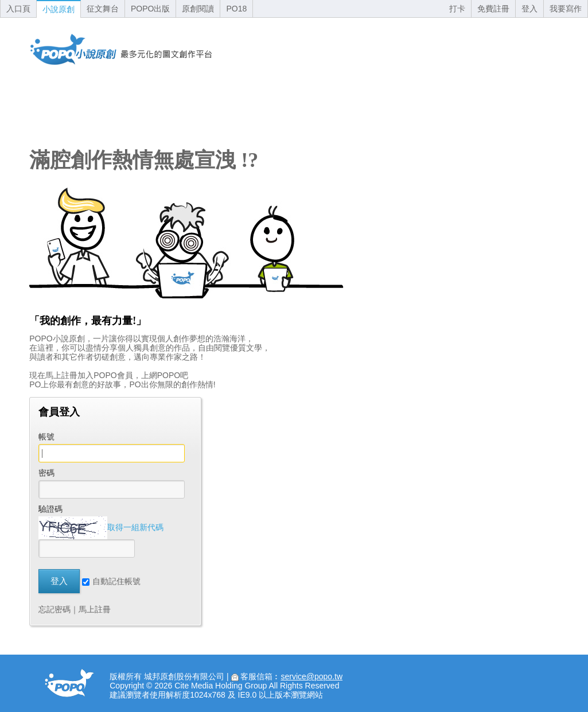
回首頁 (121, 49)
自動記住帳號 (111, 581)
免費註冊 (493, 9)
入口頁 (18, 9)
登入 (529, 9)
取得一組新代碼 (135, 527)
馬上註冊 (95, 609)
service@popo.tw (311, 676)
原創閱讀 (198, 9)
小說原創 (59, 9)
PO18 (236, 9)
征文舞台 (103, 9)
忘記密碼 (54, 609)
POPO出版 (150, 9)
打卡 (457, 9)
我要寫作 (566, 9)
